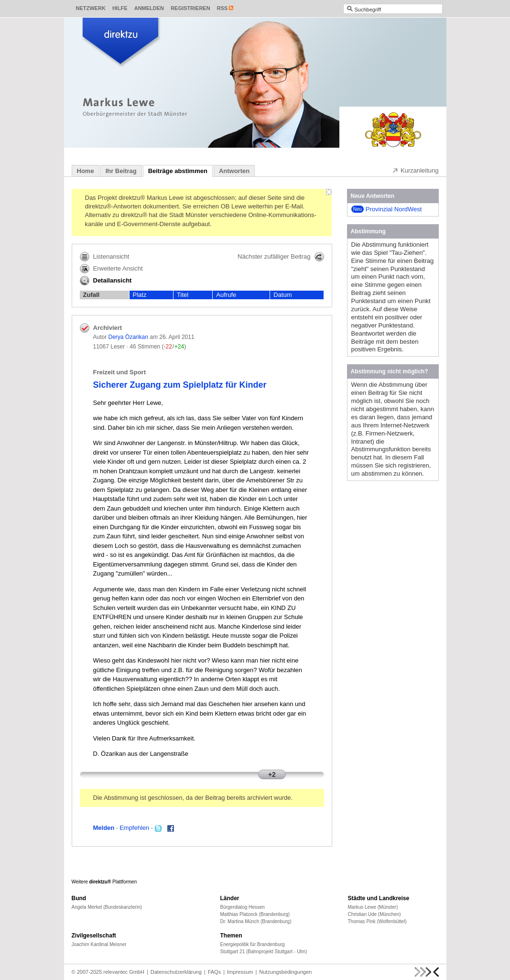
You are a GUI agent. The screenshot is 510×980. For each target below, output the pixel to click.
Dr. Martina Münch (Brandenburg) (256, 921)
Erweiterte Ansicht (111, 269)
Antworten (234, 171)
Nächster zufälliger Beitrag (281, 257)
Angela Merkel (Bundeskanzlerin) (107, 907)
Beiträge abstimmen (178, 171)
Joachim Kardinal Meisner (99, 944)
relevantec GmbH (124, 972)
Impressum (240, 972)
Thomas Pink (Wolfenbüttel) (377, 921)
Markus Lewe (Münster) (373, 907)
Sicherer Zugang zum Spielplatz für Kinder (180, 385)
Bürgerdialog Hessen (243, 907)
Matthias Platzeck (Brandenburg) (255, 914)
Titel (183, 295)
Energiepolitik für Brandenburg (253, 944)
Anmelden (149, 8)
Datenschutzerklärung (176, 972)
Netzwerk (91, 8)
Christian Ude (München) (374, 914)
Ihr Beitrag (121, 171)
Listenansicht (105, 257)
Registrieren (190, 8)
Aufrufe (226, 295)
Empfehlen (134, 828)
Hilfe (120, 8)
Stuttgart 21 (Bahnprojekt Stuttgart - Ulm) (264, 952)
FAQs (215, 972)
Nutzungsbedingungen (285, 972)
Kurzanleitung (415, 170)
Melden (104, 828)
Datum (282, 295)
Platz (140, 295)
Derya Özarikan (128, 337)
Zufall (92, 295)
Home (86, 171)
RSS (222, 8)
